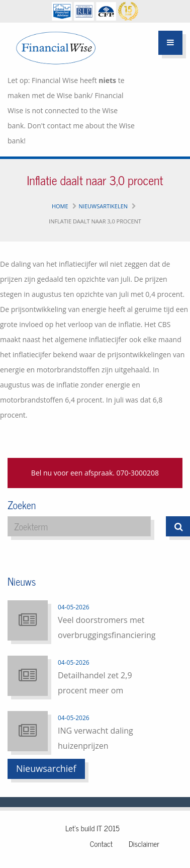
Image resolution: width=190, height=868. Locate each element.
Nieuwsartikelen (104, 206)
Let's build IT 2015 (92, 828)
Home (60, 206)
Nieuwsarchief (46, 768)
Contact (101, 844)
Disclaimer (144, 844)
